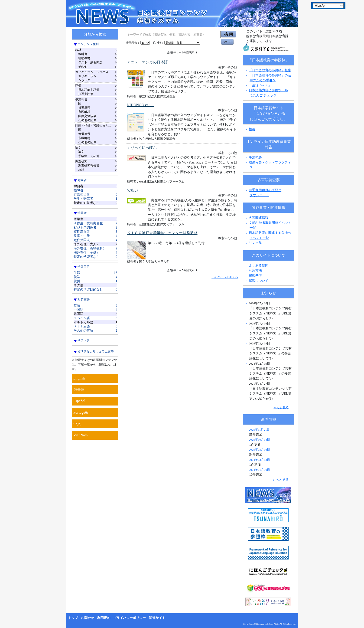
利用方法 (255, 270)
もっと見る (281, 407)
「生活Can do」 (260, 85)
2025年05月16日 (259, 450)
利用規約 (104, 618)
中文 (77, 424)
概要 (252, 129)
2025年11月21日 (259, 430)
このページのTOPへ (225, 277)
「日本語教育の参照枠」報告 (270, 70)
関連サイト (157, 618)
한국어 (79, 390)
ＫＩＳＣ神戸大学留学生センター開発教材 (162, 233)
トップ (73, 618)
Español (79, 401)
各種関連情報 (257, 218)
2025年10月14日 (259, 440)
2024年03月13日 (259, 460)
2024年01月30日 (259, 470)
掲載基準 (255, 275)
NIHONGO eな (141, 105)
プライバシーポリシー (130, 618)
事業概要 (255, 157)
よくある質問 (259, 265)
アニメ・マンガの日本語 (147, 62)
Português (81, 412)
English (79, 378)
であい (133, 190)
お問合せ (88, 618)
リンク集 (255, 243)
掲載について (259, 281)
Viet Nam (81, 435)
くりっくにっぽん (142, 148)
